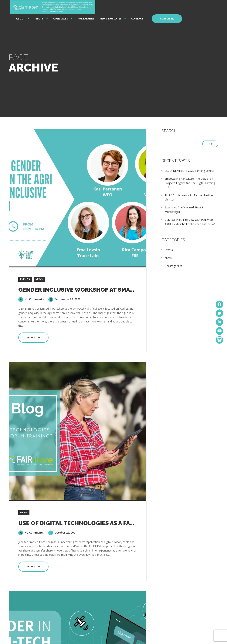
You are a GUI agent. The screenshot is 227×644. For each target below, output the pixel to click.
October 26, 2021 (63, 533)
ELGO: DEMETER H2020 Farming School (189, 171)
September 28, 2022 (64, 299)
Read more (34, 338)
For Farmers (86, 19)
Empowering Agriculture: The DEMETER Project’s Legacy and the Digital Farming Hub (190, 183)
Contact (137, 19)
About (21, 19)
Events (25, 279)
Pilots (39, 19)
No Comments (31, 299)
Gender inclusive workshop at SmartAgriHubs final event (111, 290)
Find (210, 144)
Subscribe (167, 19)
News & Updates (111, 19)
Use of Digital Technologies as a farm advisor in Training (110, 523)
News (39, 279)
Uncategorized (174, 266)
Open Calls (61, 19)
